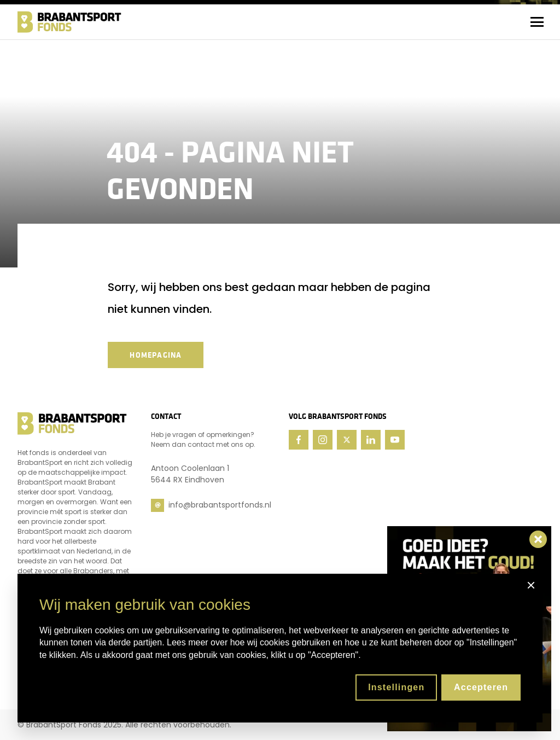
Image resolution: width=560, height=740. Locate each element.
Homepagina (156, 355)
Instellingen (396, 687)
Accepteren (481, 687)
